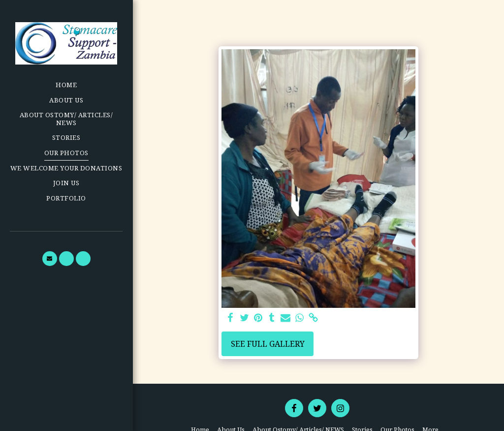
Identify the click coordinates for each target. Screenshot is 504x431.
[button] (50, 259)
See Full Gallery (268, 344)
